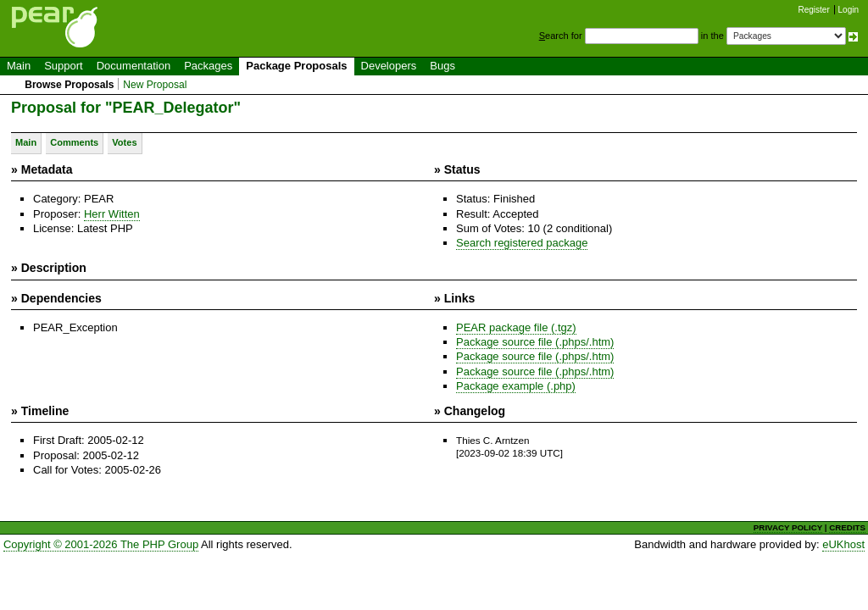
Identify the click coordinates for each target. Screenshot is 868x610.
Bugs (442, 66)
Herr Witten (112, 214)
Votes (124, 142)
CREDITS (847, 527)
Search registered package (522, 243)
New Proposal (155, 85)
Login (849, 10)
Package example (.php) (516, 386)
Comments (74, 142)
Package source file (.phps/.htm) (535, 342)
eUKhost (843, 544)
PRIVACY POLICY (788, 527)
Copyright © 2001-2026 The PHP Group (101, 544)
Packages (208, 66)
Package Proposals (296, 66)
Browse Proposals (69, 85)
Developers (389, 66)
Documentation (134, 66)
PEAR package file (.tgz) (516, 327)
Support (64, 66)
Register (814, 10)
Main (19, 66)
